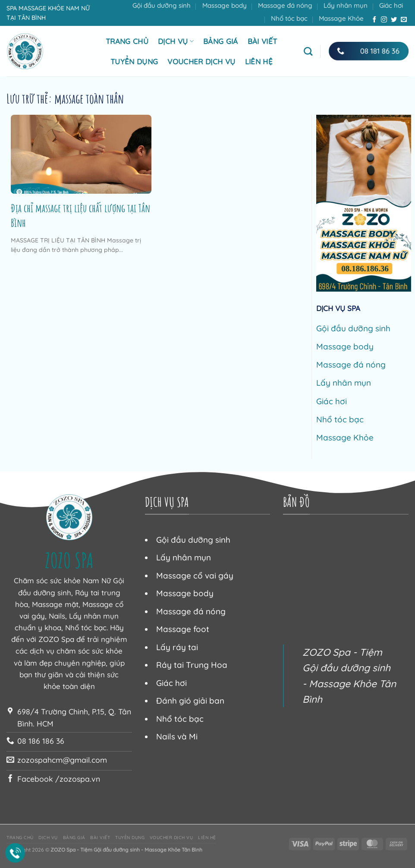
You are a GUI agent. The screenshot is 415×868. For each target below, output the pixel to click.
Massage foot (183, 629)
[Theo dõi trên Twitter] (394, 20)
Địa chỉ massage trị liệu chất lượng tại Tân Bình (80, 215)
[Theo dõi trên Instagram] (384, 20)
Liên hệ (259, 61)
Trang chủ (127, 41)
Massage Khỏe (341, 18)
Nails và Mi (177, 736)
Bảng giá (221, 41)
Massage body (225, 5)
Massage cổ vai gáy (195, 576)
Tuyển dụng (134, 61)
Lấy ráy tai (177, 647)
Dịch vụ (176, 41)
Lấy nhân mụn (346, 5)
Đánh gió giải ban (190, 701)
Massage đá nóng (285, 5)
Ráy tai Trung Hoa (192, 665)
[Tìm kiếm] (308, 51)
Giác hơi (391, 5)
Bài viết (263, 41)
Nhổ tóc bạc (289, 18)
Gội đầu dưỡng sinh (162, 5)
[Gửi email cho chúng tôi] (404, 20)
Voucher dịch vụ (201, 61)
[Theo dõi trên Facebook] (374, 20)
